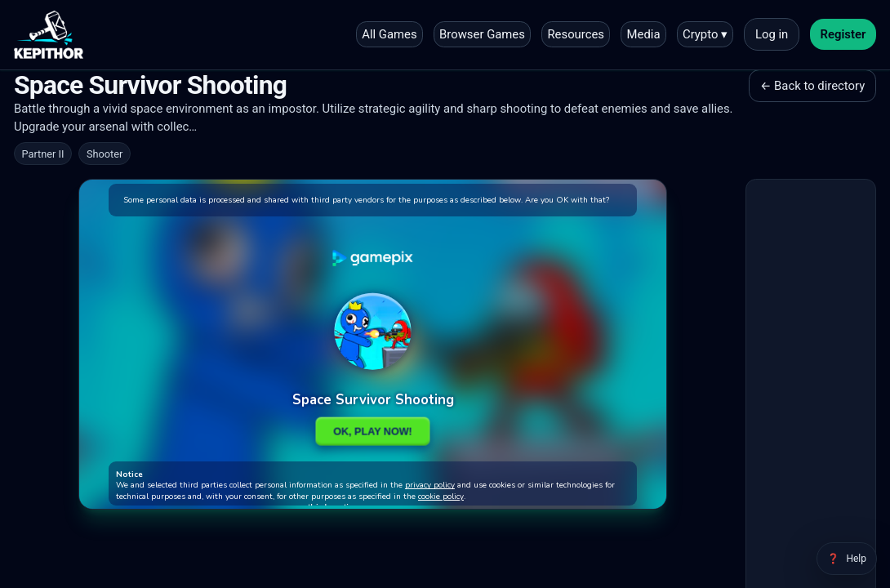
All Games (389, 34)
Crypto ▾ (705, 34)
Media (644, 34)
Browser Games (482, 34)
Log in (772, 34)
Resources (576, 34)
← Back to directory (812, 86)
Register (843, 34)
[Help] (847, 559)
